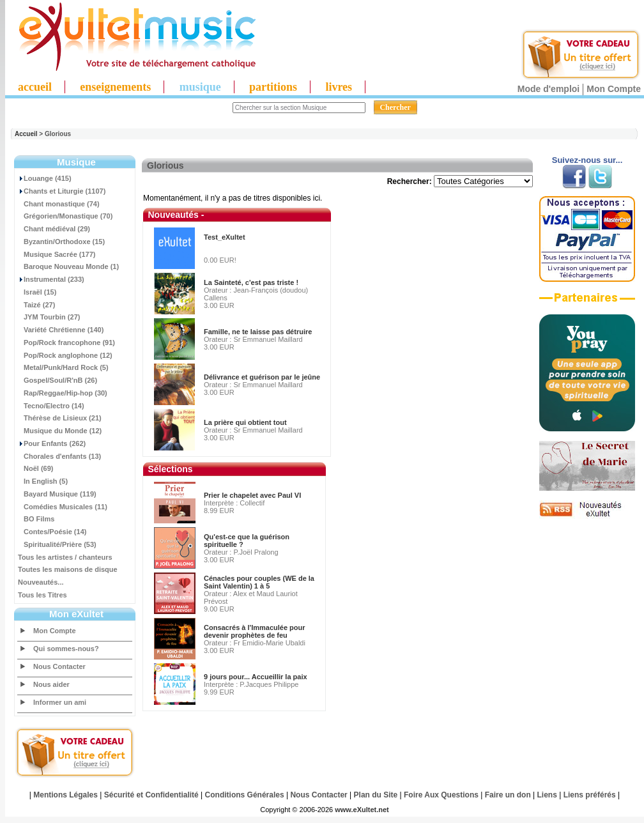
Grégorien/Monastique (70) (65, 216)
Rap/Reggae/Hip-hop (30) (63, 393)
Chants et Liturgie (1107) (62, 191)
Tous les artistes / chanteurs (65, 557)
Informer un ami (60, 702)
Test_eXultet (225, 237)
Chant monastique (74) (59, 204)
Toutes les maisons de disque (68, 569)
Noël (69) (35, 468)
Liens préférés (590, 795)
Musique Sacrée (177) (57, 254)
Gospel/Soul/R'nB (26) (57, 380)
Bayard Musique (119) (57, 494)
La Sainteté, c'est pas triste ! (251, 282)
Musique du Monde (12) (60, 431)
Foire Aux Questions (441, 795)
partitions (273, 87)
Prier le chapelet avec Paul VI (252, 495)
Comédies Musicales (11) (63, 507)
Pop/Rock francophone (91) (66, 342)
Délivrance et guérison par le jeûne (262, 377)
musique (200, 87)
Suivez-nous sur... (587, 160)
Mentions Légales (65, 795)
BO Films (36, 519)
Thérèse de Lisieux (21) (60, 418)
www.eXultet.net (362, 810)
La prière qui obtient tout (245, 422)
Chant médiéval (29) (54, 229)
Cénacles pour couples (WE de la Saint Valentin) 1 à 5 (259, 582)
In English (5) (43, 481)
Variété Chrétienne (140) (61, 330)
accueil (35, 87)
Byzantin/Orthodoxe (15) (61, 242)
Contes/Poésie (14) (52, 532)
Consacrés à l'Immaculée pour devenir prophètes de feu (255, 631)
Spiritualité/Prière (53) (57, 544)
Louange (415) (45, 178)
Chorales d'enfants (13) (59, 456)
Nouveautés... (41, 582)
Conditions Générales (245, 795)
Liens (547, 795)
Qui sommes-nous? (66, 649)
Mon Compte (614, 89)
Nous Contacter (59, 666)
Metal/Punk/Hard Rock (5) (63, 367)
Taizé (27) (36, 305)
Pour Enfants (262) (52, 443)
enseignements (115, 87)
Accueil (26, 134)
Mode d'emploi (548, 89)
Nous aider (51, 684)
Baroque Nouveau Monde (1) (68, 266)
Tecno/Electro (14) (51, 406)
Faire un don (508, 795)
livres (339, 87)
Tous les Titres (42, 595)
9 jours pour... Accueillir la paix (256, 677)
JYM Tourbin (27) (49, 317)
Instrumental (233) (51, 279)
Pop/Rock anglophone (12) (65, 355)
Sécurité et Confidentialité (151, 795)
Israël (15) (37, 292)
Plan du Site (376, 795)
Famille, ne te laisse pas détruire (258, 332)
